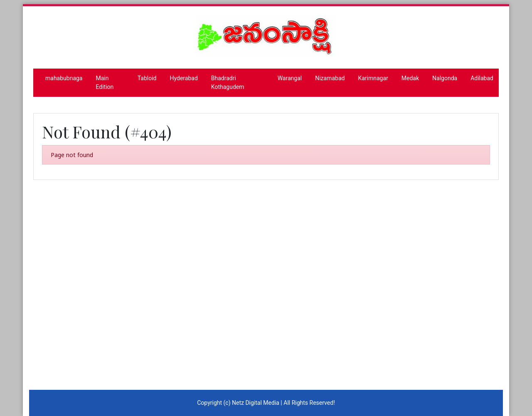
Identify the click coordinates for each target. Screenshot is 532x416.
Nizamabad (330, 78)
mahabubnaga (64, 78)
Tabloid (147, 78)
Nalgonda (445, 78)
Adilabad (482, 78)
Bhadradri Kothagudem (228, 82)
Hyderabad (184, 78)
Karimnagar (373, 78)
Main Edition (105, 82)
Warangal (290, 78)
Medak (410, 78)
